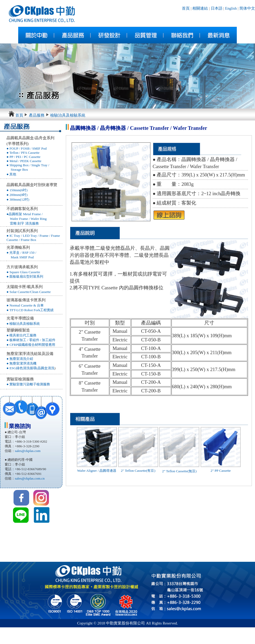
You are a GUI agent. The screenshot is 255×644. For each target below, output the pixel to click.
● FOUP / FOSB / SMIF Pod (27, 148)
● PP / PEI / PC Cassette (24, 157)
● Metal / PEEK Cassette (24, 161)
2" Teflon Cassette (175, 471)
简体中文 (247, 8)
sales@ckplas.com (28, 451)
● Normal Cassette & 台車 (25, 305)
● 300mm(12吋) (18, 199)
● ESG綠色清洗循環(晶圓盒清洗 (30, 368)
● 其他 (11, 174)
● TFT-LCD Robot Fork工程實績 (30, 310)
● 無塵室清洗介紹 (20, 359)
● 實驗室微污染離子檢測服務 (28, 384)
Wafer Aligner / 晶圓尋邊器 (97, 471)
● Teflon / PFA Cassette (23, 153)
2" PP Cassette (221, 471)
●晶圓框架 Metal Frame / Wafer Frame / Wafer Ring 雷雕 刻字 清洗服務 (27, 219)
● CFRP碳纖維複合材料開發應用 (31, 345)
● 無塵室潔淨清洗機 (21, 363)
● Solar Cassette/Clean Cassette (29, 292)
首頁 (186, 8)
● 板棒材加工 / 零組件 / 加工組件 (31, 340)
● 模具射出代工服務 (21, 335)
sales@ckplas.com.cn (30, 478)
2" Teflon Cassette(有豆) (138, 471)
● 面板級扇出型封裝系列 (25, 276)
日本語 (217, 8)
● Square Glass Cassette (23, 272)
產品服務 (37, 115)
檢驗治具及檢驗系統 (68, 115)
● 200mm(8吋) (17, 195)
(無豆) (192, 471)
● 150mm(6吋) (17, 190)
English (230, 8)
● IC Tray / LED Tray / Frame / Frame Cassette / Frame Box (33, 238)
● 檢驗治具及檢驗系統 (23, 324)
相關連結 (200, 8)
